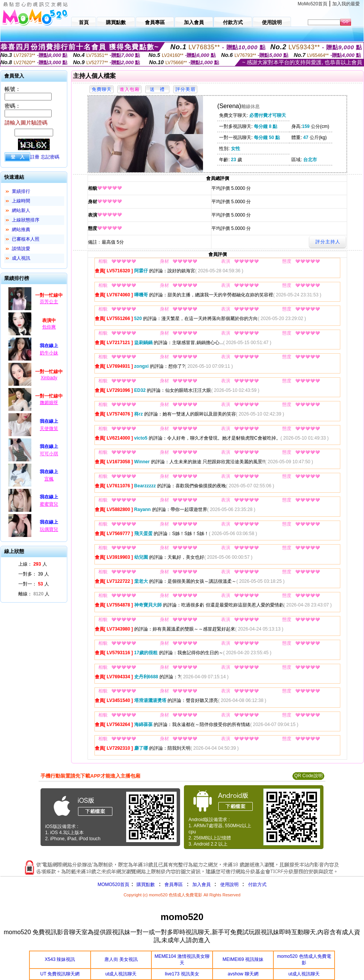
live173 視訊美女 (182, 974)
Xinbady (49, 378)
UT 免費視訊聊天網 (60, 974)
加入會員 (201, 885)
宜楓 (49, 479)
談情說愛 (21, 249)
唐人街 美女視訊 (121, 959)
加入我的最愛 (346, 4)
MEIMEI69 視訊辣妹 (243, 959)
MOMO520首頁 (113, 885)
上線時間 (21, 201)
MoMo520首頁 (313, 4)
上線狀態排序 (26, 220)
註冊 (35, 157)
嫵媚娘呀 (49, 403)
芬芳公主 (49, 302)
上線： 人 (33, 564)
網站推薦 (21, 230)
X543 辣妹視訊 (60, 959)
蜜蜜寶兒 (49, 504)
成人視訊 (21, 258)
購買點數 (145, 885)
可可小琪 (49, 454)
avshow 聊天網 (243, 974)
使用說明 (229, 885)
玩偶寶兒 (49, 529)
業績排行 (21, 191)
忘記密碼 (50, 157)
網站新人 (21, 210)
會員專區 (174, 885)
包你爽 (49, 327)
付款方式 (257, 885)
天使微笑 (49, 429)
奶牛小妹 (49, 353)
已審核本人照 (26, 239)
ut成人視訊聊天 (121, 974)
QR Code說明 (308, 776)
